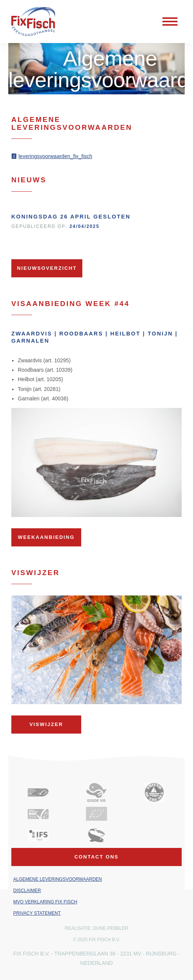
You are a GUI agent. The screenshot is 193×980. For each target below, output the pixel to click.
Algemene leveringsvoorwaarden (58, 879)
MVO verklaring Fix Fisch (45, 902)
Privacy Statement (37, 913)
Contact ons (96, 857)
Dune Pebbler (111, 928)
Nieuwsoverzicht (47, 268)
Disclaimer (27, 891)
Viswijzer (46, 724)
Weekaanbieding (46, 537)
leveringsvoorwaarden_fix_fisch (55, 156)
